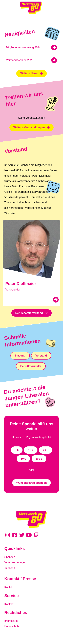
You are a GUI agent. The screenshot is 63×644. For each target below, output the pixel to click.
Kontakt (9, 587)
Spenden (10, 557)
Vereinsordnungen (15, 562)
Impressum (11, 621)
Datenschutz (12, 626)
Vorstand (10, 568)
